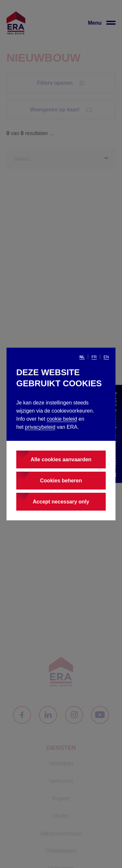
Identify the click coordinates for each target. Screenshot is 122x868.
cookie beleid (62, 419)
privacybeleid (40, 427)
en (106, 357)
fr (94, 357)
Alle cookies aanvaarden (61, 459)
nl (82, 357)
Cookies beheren (61, 481)
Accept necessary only (61, 502)
